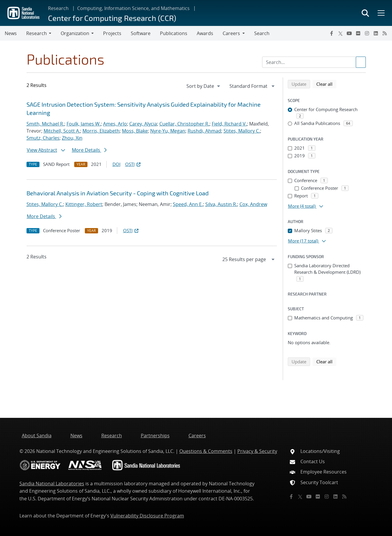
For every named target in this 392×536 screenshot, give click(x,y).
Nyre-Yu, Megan (168, 131)
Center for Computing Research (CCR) (112, 18)
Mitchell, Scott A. (62, 131)
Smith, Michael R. (45, 124)
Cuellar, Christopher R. (184, 124)
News (11, 33)
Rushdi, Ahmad (204, 131)
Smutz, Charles (43, 138)
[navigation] (204, 86)
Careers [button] (231, 33)
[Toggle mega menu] (381, 13)
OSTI (133, 164)
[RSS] (385, 33)
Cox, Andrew (253, 204)
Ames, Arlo (115, 124)
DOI (116, 164)
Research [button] (37, 33)
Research (58, 8)
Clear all (326, 84)
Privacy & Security (257, 451)
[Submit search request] (361, 62)
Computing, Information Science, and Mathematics (133, 8)
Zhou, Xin (72, 138)
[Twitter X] (340, 33)
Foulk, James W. (84, 124)
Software (141, 33)
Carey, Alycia (143, 124)
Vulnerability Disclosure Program (147, 516)
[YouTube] (349, 33)
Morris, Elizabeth (101, 131)
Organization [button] (75, 33)
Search (262, 33)
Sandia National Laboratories (52, 484)
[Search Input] (314, 62)
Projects (112, 33)
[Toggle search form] (365, 13)
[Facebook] (332, 33)
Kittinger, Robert (84, 204)
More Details (89, 150)
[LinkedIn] (376, 33)
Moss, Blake (135, 131)
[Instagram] (367, 33)
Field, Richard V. (229, 124)
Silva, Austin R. (221, 204)
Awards (205, 33)
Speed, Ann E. (188, 204)
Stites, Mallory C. (242, 131)
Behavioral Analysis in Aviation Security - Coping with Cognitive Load (118, 193)
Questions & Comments (206, 451)
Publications (174, 33)
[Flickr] (358, 33)
